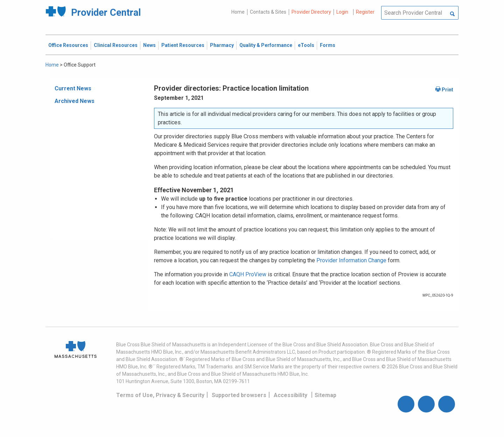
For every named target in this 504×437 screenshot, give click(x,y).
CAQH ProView (248, 274)
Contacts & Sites (268, 12)
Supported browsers (239, 395)
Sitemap (325, 395)
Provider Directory (311, 12)
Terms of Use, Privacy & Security (160, 395)
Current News (73, 88)
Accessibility (290, 395)
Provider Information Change (351, 260)
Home (238, 12)
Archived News (75, 101)
